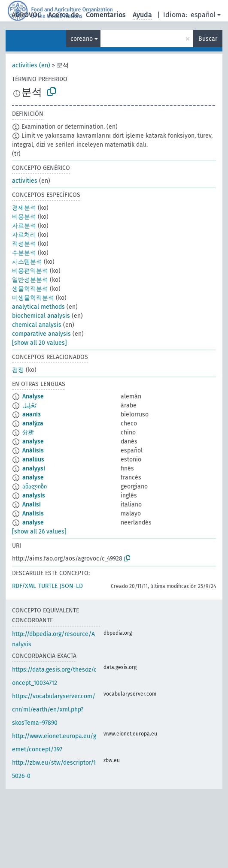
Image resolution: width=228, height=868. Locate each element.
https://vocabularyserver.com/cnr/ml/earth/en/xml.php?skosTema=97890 (54, 710)
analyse (33, 442)
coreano (82, 39)
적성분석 (24, 244)
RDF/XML (24, 586)
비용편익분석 (30, 271)
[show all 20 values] (40, 343)
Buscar (208, 39)
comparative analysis (41, 334)
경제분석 (24, 208)
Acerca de (64, 15)
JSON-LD (71, 586)
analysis (34, 496)
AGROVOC (26, 15)
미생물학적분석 (33, 298)
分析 (28, 432)
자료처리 (24, 235)
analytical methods (38, 307)
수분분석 (24, 253)
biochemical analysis (41, 316)
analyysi (34, 469)
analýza (33, 423)
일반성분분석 (30, 280)
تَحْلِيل (29, 405)
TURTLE (48, 586)
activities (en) (31, 65)
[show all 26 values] (39, 532)
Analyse (33, 396)
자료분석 (24, 226)
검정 (18, 370)
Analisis (33, 514)
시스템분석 (27, 262)
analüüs (33, 460)
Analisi (32, 505)
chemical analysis (37, 325)
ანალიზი (35, 487)
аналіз (32, 414)
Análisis (33, 451)
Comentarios (106, 15)
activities (25, 181)
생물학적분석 (30, 289)
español (203, 15)
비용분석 (24, 217)
